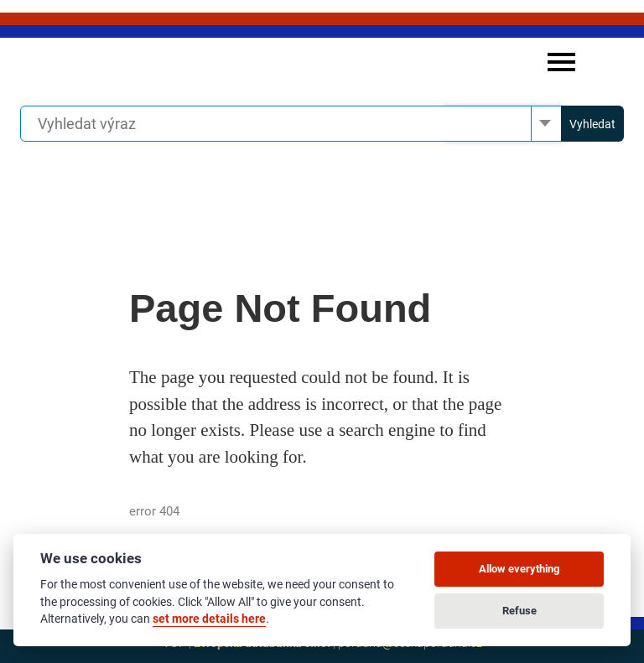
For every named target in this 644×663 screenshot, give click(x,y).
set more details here (209, 619)
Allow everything (519, 569)
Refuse (519, 611)
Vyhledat (592, 124)
